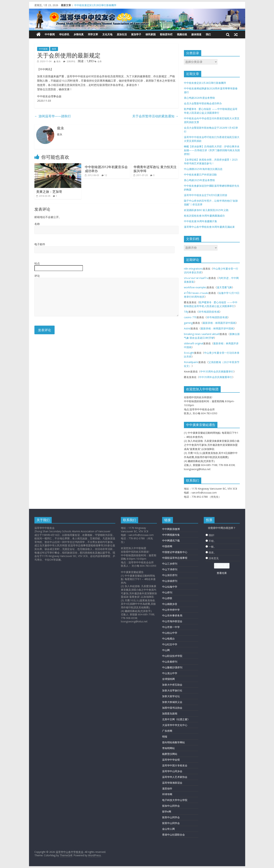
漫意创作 (167, 788)
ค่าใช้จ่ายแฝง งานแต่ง (196, 293)
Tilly (186, 312)
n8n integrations (193, 269)
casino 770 (190, 317)
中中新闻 (50, 34)
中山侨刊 (167, 592)
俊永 (59, 61)
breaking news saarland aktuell (202, 334)
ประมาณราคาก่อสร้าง (196, 278)
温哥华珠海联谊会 (172, 783)
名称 (37, 224)
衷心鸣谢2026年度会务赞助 (199, 98)
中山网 (166, 650)
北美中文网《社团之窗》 (176, 719)
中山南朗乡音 (170, 604)
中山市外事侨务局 (172, 615)
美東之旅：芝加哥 (49, 192)
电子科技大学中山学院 (175, 800)
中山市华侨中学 (171, 610)
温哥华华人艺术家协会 (175, 777)
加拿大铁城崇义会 (172, 702)
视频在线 (182, 34)
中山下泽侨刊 (170, 569)
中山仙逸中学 (170, 587)
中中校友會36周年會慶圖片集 (201, 221)
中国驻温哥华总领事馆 (175, 558)
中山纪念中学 (170, 644)
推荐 (54, 49)
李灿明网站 (168, 748)
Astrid (187, 328)
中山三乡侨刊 (170, 564)
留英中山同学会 (171, 823)
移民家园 (151, 34)
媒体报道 (196, 34)
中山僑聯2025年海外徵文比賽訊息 (203, 169)
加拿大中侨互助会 (172, 685)
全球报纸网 (168, 679)
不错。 (212, 541)
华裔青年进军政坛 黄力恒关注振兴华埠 (155, 169)
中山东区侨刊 (170, 575)
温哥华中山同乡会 (172, 771)
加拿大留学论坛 (171, 696)
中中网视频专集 (171, 535)
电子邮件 (40, 244)
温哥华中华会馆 (171, 760)
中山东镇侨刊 (170, 581)
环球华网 (167, 794)
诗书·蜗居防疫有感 (209, 312)
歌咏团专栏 (166, 34)
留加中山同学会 (171, 806)
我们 (208, 34)
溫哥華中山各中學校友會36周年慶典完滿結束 (209, 227)
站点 (37, 263)
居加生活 (122, 34)
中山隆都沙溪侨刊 (172, 667)
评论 (37, 276)
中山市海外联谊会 (172, 621)
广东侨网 (167, 731)
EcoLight (189, 353)
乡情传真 (79, 34)
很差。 (212, 552)
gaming (188, 323)
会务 (100, 61)
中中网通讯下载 (171, 540)
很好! (211, 535)
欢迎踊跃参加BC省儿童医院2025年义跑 (206, 210)
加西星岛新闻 (170, 713)
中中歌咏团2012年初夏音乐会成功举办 (106, 169)
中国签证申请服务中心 (175, 552)
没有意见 (214, 558)
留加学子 (136, 34)
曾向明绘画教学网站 (173, 742)
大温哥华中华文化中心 (175, 725)
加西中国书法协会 (172, 708)
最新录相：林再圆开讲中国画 (219, 323)
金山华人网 (168, 829)
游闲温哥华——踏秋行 (53, 116)
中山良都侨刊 (170, 662)
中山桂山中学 (170, 633)
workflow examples (195, 287)
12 (106, 175)
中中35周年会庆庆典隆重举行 (217, 371)
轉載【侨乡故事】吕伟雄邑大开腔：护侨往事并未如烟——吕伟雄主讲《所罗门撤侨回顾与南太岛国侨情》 (212, 150)
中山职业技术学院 (172, 656)
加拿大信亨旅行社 (172, 690)
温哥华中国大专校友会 (175, 765)
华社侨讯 (64, 34)
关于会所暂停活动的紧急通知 (155, 116)
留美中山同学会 (171, 817)
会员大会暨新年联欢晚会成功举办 (203, 103)
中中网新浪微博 (171, 529)
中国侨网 (167, 546)
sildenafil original (194, 343)
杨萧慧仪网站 (170, 754)
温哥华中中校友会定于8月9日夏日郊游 (206, 195)
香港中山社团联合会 (173, 835)
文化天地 (107, 34)
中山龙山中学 (170, 673)
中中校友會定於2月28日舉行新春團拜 (95, 5)
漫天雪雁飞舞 (224, 287)
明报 (165, 737)
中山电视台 (168, 639)
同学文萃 (93, 34)
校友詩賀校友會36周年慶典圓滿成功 (204, 216)
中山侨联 (167, 598)
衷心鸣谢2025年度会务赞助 (199, 180)
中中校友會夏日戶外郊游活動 (200, 175)
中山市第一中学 (171, 627)
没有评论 (69, 61)
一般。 (212, 547)
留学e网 (167, 812)
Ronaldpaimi (191, 362)
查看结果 (222, 573)
